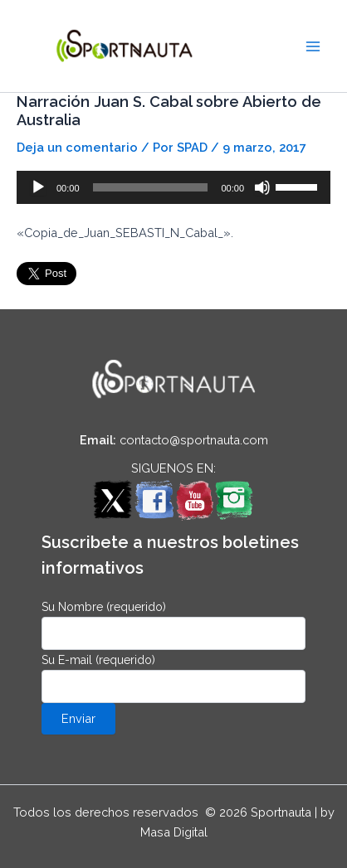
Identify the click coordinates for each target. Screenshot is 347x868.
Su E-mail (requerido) (173, 678)
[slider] (151, 187)
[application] (173, 187)
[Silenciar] (262, 187)
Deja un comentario (77, 147)
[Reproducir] (38, 187)
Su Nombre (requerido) (173, 625)
